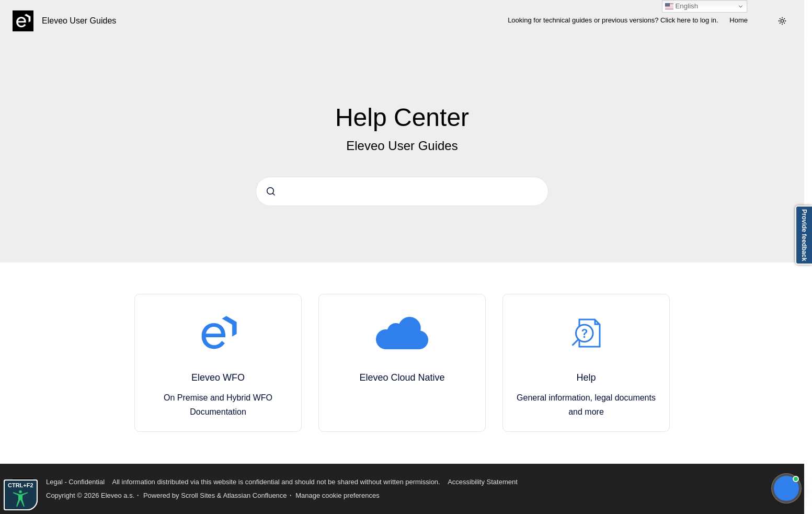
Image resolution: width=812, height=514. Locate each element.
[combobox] (402, 191)
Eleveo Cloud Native (402, 378)
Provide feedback (804, 235)
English (682, 6)
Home (739, 20)
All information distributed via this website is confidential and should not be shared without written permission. (276, 482)
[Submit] (271, 191)
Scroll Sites (198, 495)
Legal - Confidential (75, 482)
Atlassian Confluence (255, 495)
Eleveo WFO (218, 378)
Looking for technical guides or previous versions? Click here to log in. (613, 20)
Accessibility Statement (483, 482)
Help (586, 378)
